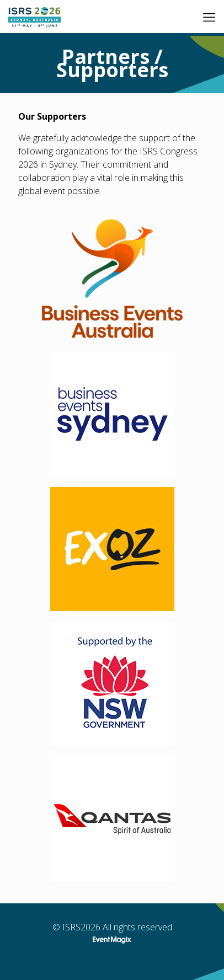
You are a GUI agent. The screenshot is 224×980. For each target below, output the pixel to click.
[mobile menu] (209, 17)
